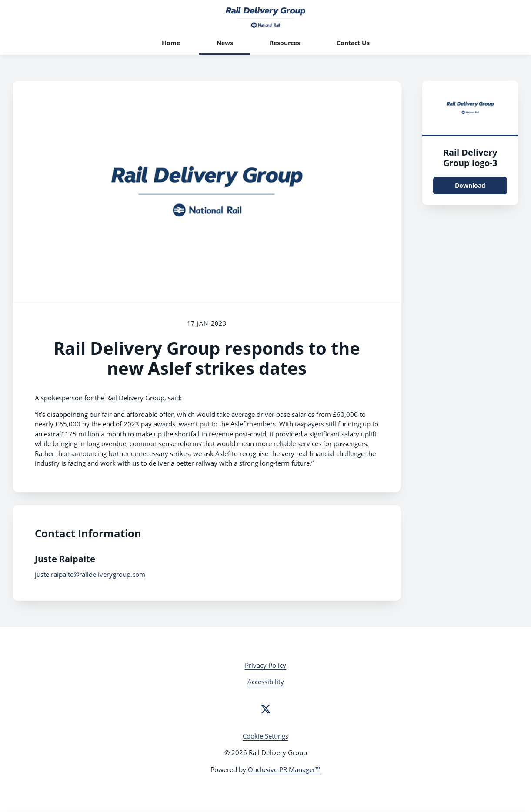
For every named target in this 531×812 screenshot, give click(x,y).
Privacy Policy (265, 665)
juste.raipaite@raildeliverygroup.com (90, 574)
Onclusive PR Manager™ (284, 769)
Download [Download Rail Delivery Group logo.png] (470, 185)
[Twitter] (266, 709)
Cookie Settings (265, 736)
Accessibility (266, 682)
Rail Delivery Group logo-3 (470, 158)
